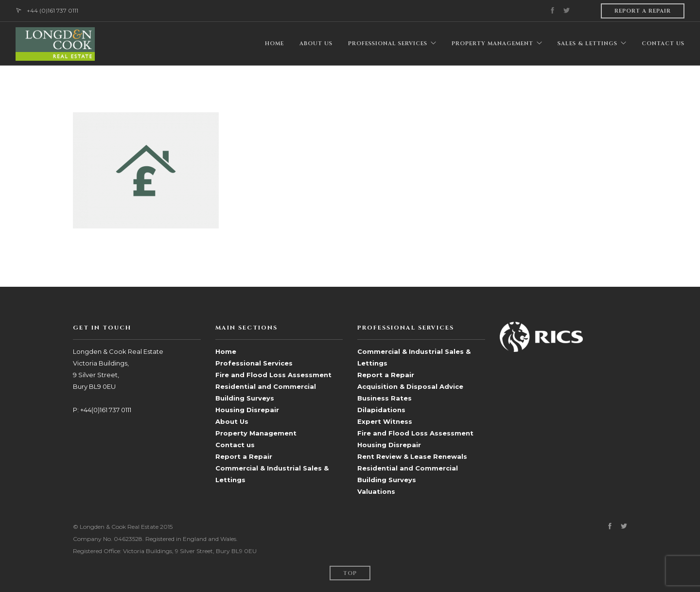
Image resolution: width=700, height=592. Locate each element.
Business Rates (385, 398)
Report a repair (643, 11)
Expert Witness (385, 421)
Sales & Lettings (587, 44)
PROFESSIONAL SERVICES (388, 44)
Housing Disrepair (247, 410)
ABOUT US (316, 44)
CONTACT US (663, 44)
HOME (274, 44)
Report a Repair (244, 456)
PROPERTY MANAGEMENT (492, 44)
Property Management (256, 433)
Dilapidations (381, 410)
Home (226, 351)
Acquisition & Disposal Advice (410, 386)
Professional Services (254, 363)
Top (350, 573)
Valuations (376, 491)
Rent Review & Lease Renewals (412, 456)
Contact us (235, 445)
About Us (232, 421)
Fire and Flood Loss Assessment (273, 375)
